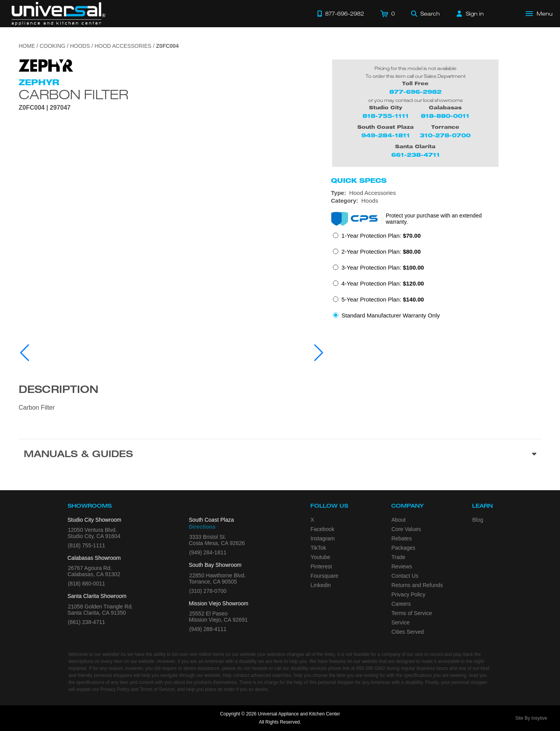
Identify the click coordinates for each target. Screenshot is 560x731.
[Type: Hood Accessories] (436, 193)
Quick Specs (359, 181)
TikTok (318, 548)
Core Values (406, 529)
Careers (401, 604)
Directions (202, 527)
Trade (399, 557)
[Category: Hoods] (436, 201)
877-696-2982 (415, 92)
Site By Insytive (531, 718)
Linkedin (321, 585)
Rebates (402, 538)
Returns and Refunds (417, 585)
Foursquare (325, 576)
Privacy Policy (409, 594)
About (399, 520)
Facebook (323, 529)
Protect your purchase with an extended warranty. (434, 219)
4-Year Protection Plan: (383, 283)
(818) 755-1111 (87, 545)
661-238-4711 (416, 155)
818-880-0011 (445, 116)
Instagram (323, 538)
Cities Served (408, 632)
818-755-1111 (386, 116)
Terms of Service (412, 613)
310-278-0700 (445, 135)
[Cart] (388, 14)
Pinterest (321, 566)
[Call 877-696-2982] (341, 14)
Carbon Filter (73, 94)
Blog (478, 520)
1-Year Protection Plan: (381, 236)
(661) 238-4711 (87, 622)
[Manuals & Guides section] (280, 455)
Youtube (321, 557)
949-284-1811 (386, 135)
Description (59, 391)
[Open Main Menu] (539, 14)
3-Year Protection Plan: (383, 267)
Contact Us (405, 576)
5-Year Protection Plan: (383, 299)
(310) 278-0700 (208, 591)
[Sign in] (470, 14)
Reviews (402, 566)
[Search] (425, 14)
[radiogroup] (436, 278)
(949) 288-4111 (208, 629)
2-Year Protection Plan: (381, 252)
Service (401, 622)
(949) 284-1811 (208, 552)
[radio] (377, 238)
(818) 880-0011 (87, 584)
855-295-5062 (371, 668)
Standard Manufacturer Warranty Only (391, 315)
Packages (403, 548)
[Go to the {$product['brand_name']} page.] (46, 65)
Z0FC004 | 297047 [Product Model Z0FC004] (45, 108)
